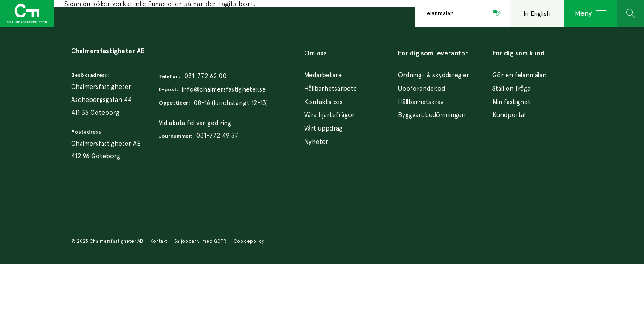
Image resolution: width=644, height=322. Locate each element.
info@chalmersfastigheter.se (224, 89)
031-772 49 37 (217, 135)
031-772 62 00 (205, 76)
